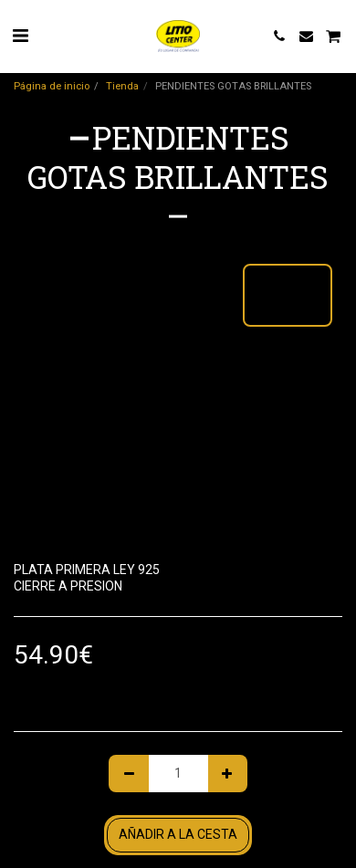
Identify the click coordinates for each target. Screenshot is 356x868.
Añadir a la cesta (178, 834)
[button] (20, 36)
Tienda (122, 86)
